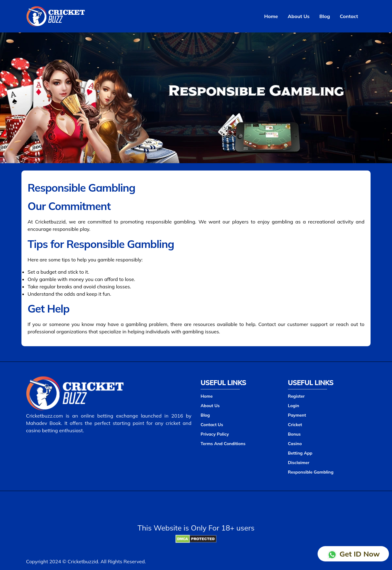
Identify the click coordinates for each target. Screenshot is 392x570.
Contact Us (212, 425)
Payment (297, 415)
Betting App (300, 453)
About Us (299, 16)
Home (271, 16)
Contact (349, 16)
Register (296, 396)
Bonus (294, 434)
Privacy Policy (215, 434)
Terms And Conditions (223, 444)
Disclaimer (299, 463)
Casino (295, 444)
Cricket (295, 425)
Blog (325, 16)
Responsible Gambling (311, 472)
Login (294, 406)
